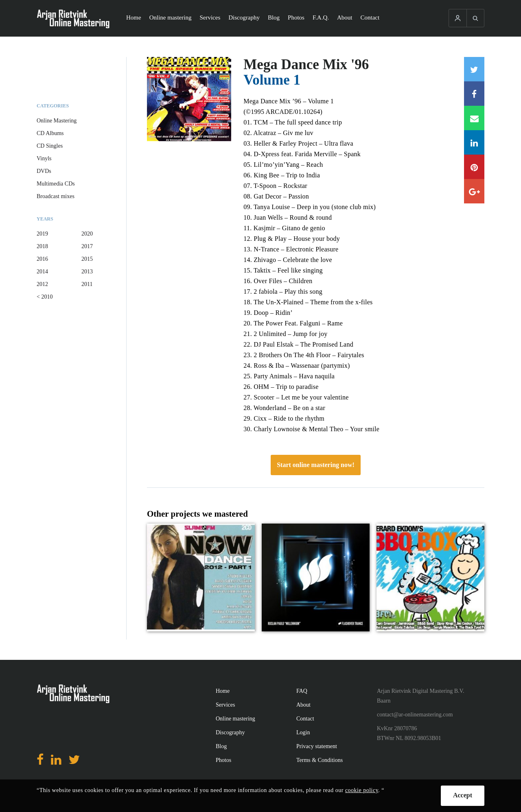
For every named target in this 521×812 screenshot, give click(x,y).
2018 (42, 246)
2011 (87, 284)
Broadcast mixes (56, 196)
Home (134, 17)
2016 (42, 259)
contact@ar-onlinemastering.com (415, 715)
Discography (244, 17)
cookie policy (362, 790)
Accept (463, 795)
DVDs (44, 171)
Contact (370, 17)
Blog (274, 17)
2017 (87, 246)
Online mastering (171, 17)
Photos (296, 17)
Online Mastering (57, 121)
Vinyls (44, 158)
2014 (42, 272)
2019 (42, 234)
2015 (87, 259)
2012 (42, 284)
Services (210, 17)
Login (303, 732)
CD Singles (50, 146)
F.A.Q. (321, 17)
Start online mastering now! (316, 465)
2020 (87, 234)
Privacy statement (317, 746)
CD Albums (50, 133)
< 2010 (45, 297)
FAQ (302, 691)
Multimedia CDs (56, 184)
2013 (87, 272)
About (345, 17)
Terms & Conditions (320, 760)
